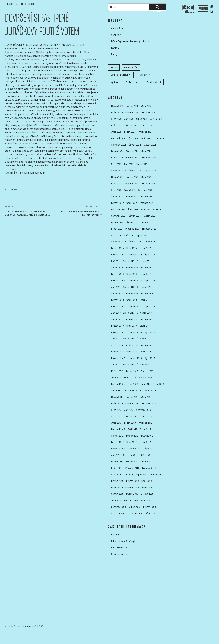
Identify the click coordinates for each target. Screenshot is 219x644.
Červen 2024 (135, 145)
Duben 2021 (117, 222)
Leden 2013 (130, 423)
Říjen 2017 (150, 306)
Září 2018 (116, 287)
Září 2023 (129, 164)
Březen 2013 (147, 416)
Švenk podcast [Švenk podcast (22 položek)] (154, 82)
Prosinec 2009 (132, 487)
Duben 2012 (147, 436)
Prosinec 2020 (132, 229)
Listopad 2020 (149, 229)
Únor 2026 (146, 106)
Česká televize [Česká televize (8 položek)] (133, 82)
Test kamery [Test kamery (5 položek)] (144, 75)
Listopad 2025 (149, 112)
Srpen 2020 (142, 235)
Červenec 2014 (118, 390)
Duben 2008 (134, 507)
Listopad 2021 (118, 209)
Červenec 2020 (118, 242)
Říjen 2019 (150, 255)
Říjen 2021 (133, 209)
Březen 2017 (117, 326)
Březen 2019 (117, 274)
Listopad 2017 (135, 306)
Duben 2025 (132, 125)
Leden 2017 (145, 326)
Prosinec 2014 (145, 377)
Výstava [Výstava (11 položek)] (115, 82)
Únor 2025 (116, 132)
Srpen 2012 (145, 429)
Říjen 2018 (150, 280)
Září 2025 (129, 119)
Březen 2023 (132, 177)
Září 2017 (116, 313)
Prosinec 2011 (118, 449)
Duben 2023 (117, 177)
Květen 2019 (132, 267)
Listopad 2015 (135, 358)
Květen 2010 (117, 481)
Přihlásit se (117, 535)
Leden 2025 (130, 132)
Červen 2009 (117, 494)
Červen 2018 (117, 293)
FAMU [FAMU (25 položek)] (114, 67)
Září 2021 (146, 209)
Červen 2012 (117, 436)
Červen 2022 (117, 196)
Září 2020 (129, 235)
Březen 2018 (117, 300)
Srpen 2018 (129, 287)
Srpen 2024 (158, 138)
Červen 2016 (117, 345)
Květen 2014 (150, 390)
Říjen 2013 (116, 410)
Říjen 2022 (116, 190)
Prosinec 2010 (132, 468)
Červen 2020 (135, 242)
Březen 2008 (149, 507)
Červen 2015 (143, 365)
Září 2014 (146, 384)
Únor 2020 (132, 248)
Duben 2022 (147, 196)
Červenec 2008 (118, 507)
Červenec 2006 (136, 513)
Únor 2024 (146, 151)
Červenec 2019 (144, 261)
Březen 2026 (132, 106)
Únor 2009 (116, 500)
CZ (212, 7)
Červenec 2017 (144, 313)
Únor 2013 (116, 423)
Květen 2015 (117, 371)
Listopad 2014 (118, 384)
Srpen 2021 (158, 209)
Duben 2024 (117, 151)
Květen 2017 (132, 319)
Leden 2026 (117, 112)
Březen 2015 (147, 371)
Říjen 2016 (150, 332)
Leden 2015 (130, 377)
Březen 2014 (132, 397)
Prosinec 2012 (145, 423)
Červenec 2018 (144, 287)
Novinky (14, 189)
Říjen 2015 (150, 358)
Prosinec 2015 (118, 358)
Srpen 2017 (129, 313)
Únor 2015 (116, 377)
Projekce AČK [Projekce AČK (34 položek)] (131, 67)
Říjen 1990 (151, 513)
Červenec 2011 (130, 455)
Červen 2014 (135, 390)
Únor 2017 (132, 326)
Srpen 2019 (129, 261)
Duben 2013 (132, 416)
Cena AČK (116, 35)
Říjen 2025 (116, 119)
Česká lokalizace (119, 554)
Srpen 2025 (142, 119)
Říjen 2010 (116, 474)
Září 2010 (129, 474)
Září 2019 (116, 261)
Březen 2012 (117, 442)
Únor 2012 (132, 442)
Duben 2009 (132, 494)
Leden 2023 (117, 184)
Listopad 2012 (118, 429)
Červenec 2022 (145, 190)
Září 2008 (146, 500)
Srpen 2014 (158, 384)
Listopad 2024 (118, 138)
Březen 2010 (132, 481)
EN (212, 11)
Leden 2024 (117, 158)
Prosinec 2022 (132, 184)
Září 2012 (132, 429)
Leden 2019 (145, 274)
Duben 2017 (147, 319)
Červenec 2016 (144, 339)
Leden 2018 (145, 300)
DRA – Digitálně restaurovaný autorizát (130, 41)
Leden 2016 (145, 352)
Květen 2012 (132, 436)
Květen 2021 (150, 216)
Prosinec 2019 (118, 255)
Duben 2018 (147, 293)
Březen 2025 (147, 125)
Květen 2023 (150, 171)
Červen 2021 (135, 216)
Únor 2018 (132, 300)
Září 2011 (116, 455)
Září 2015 (116, 365)
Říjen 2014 (133, 384)
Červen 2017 (117, 319)
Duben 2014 (117, 397)
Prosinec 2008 (131, 500)
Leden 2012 (145, 442)
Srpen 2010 (142, 474)
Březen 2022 (117, 203)
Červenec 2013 (144, 410)
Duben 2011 (117, 462)
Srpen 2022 (130, 190)
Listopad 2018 (135, 280)
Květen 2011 (147, 455)
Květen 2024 (150, 145)
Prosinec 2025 (132, 112)
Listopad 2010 (149, 468)
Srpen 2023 (142, 164)
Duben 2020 (149, 242)
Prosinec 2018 (118, 280)
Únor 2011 (146, 462)
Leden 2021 (117, 229)
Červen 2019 (117, 267)
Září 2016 (116, 339)
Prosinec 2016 (118, 332)
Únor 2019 (132, 274)
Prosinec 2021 (146, 203)
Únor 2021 (146, 222)
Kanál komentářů (120, 547)
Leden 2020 (145, 248)
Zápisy (114, 54)
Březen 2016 (117, 352)
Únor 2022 (132, 203)
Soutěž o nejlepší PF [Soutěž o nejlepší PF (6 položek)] (121, 75)
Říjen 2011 (150, 449)
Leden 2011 (117, 468)
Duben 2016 (147, 345)
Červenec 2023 (118, 171)
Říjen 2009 (147, 487)
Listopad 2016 (135, 332)
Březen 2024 (132, 151)
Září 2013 (129, 410)
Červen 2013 (117, 416)
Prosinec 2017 (118, 306)
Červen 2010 (156, 474)
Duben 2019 (147, 267)
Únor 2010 (147, 481)
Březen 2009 (147, 494)
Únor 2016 (132, 352)
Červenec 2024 (118, 145)
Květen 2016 (132, 345)
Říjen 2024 (133, 138)
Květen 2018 (132, 293)
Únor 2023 (146, 177)
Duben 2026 (117, 106)
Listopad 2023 (149, 158)
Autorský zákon (119, 28)
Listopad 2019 (135, 255)
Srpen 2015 (129, 365)
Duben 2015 (132, 371)
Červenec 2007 (118, 513)
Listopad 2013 (149, 403)
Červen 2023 (135, 171)
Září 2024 (146, 138)
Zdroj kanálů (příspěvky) (123, 541)
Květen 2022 (132, 196)
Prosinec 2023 (132, 158)
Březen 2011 (132, 462)
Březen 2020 (117, 248)
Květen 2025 (117, 125)
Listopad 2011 (135, 449)
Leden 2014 (117, 403)
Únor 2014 (146, 397)
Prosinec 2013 (132, 403)
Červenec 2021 (118, 216)
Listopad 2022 (149, 184)
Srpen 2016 (129, 339)
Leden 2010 (117, 487)
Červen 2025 (156, 119)
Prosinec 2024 (145, 132)
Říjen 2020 (116, 235)
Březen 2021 (132, 222)
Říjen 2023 (116, 164)
